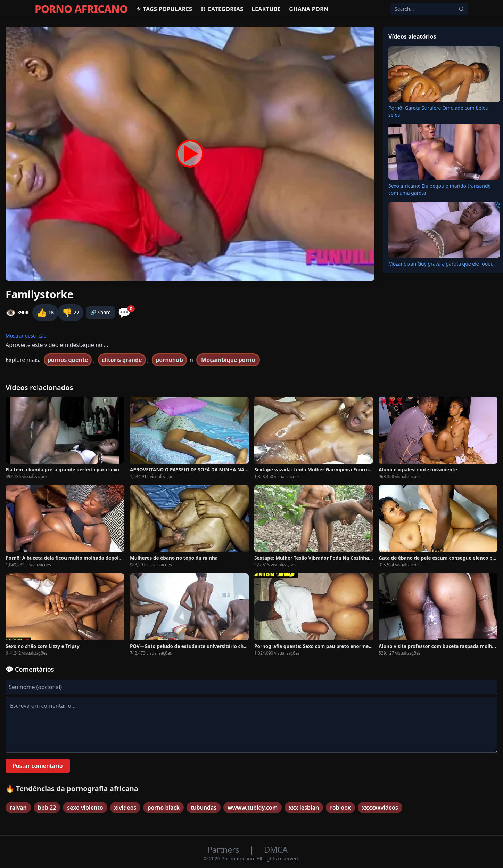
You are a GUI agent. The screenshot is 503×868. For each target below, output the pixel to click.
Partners (224, 849)
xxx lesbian (304, 808)
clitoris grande (122, 360)
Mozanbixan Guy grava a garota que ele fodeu (441, 264)
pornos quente (68, 360)
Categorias (222, 9)
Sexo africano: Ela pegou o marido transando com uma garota (440, 189)
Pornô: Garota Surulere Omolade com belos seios (438, 111)
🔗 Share (101, 312)
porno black (163, 808)
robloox (340, 808)
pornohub (169, 360)
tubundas (204, 808)
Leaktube (266, 9)
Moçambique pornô (228, 360)
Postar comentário (38, 766)
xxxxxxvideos (380, 808)
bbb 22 (47, 808)
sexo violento (85, 808)
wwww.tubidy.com (253, 808)
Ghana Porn (309, 9)
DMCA (276, 849)
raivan (18, 808)
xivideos (125, 808)
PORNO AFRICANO (81, 9)
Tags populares (164, 9)
